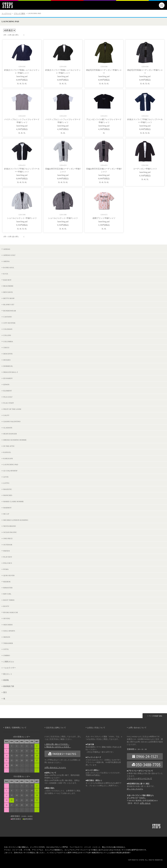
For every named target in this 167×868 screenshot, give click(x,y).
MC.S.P (6, 514)
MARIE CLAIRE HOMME (13, 501)
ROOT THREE (9, 600)
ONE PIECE (8, 538)
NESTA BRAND (10, 526)
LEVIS (6, 477)
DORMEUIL (8, 366)
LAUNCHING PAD (11, 464)
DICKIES (7, 360)
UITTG (6, 649)
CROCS (6, 347)
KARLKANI (8, 458)
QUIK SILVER (9, 575)
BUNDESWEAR (10, 311)
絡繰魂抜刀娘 (9, 686)
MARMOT (7, 508)
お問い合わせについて (137, 728)
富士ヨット (8, 674)
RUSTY (6, 606)
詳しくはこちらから (135, 789)
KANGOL (7, 452)
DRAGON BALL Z (11, 372)
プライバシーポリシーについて (139, 778)
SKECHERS (8, 625)
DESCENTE (8, 354)
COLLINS (7, 335)
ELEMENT (8, 391)
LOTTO (6, 483)
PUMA (6, 569)
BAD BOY (7, 280)
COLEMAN (8, 329)
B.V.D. (6, 274)
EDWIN (6, 384)
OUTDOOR (8, 545)
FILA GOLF (8, 397)
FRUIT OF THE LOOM (12, 409)
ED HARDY (8, 378)
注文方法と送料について (56, 728)
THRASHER (8, 643)
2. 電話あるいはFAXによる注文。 (58, 747)
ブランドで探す (20, 13)
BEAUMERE (8, 286)
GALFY (6, 415)
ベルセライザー (10, 668)
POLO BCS (8, 563)
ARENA (6, 261)
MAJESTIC (8, 489)
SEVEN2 (7, 618)
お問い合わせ (145, 803)
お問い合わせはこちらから (55, 768)
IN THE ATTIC (9, 446)
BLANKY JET (9, 304)
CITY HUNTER (9, 323)
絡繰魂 (6, 680)
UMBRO (7, 655)
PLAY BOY (8, 557)
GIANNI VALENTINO (12, 421)
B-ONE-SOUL (9, 268)
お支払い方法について (96, 728)
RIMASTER (8, 588)
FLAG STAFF (9, 403)
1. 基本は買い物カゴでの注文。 (57, 744)
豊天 (5, 692)
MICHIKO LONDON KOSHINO (16, 520)
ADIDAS (7, 249)
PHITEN (7, 551)
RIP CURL (7, 594)
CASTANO (8, 317)
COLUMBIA (8, 341)
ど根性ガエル (9, 662)
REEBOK (7, 582)
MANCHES (8, 495)
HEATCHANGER (10, 434)
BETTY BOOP (9, 298)
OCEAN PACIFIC (10, 532)
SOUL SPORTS (9, 631)
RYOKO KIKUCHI (11, 612)
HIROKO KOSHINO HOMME (15, 440)
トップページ (7, 13)
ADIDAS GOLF (9, 255)
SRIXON (7, 637)
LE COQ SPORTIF (10, 471)
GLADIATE (8, 428)
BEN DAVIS (8, 292)
